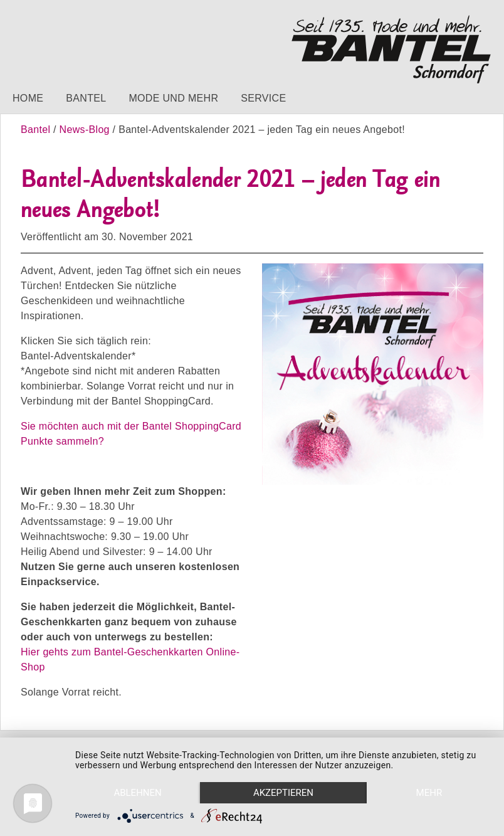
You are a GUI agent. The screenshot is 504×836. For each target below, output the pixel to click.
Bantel (86, 98)
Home (28, 98)
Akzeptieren (283, 793)
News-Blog (85, 130)
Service (263, 98)
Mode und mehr (173, 98)
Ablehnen (137, 793)
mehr (429, 793)
